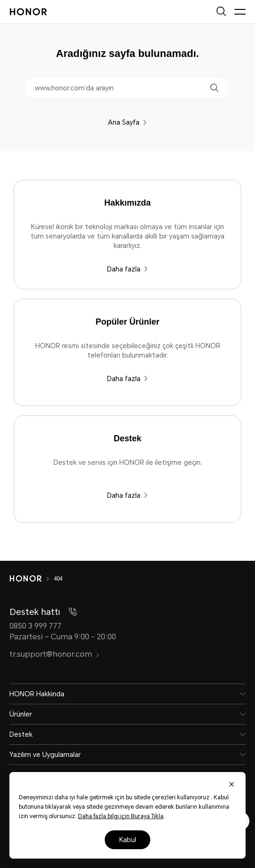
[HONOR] (32, 579)
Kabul (128, 840)
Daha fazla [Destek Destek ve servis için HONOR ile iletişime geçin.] (127, 495)
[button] (214, 88)
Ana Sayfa (127, 122)
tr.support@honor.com (54, 654)
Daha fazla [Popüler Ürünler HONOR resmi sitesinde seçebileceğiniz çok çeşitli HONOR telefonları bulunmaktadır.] (127, 379)
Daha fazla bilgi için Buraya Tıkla (121, 816)
